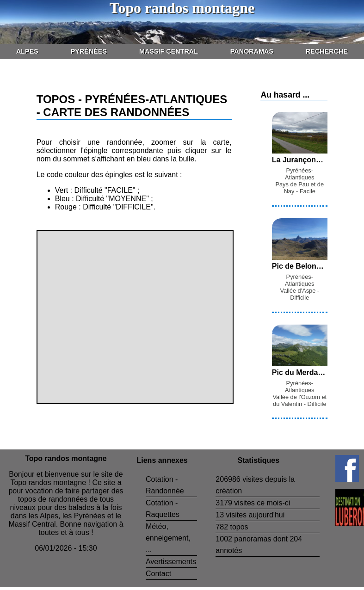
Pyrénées (89, 51)
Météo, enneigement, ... (168, 538)
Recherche (327, 51)
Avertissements (171, 562)
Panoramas (252, 51)
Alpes (27, 51)
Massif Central (169, 51)
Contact (158, 574)
